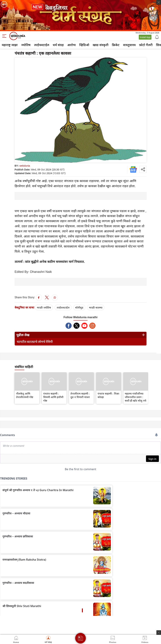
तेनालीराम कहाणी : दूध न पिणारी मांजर (80, 395)
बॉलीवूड (79, 307)
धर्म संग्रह (58, 45)
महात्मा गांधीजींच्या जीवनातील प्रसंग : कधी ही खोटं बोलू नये (135, 397)
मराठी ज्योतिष (44, 307)
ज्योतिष (26, 45)
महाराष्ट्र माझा (10, 45)
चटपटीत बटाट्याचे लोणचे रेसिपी (35, 342)
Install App (145, 37)
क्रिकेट (116, 45)
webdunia (25, 166)
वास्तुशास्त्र (129, 45)
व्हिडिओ (84, 45)
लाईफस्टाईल (42, 45)
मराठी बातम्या (96, 307)
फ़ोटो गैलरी (146, 45)
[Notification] (157, 37)
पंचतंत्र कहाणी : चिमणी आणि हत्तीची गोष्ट (53, 397)
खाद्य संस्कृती (101, 45)
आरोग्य (71, 45)
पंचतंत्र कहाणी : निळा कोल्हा (108, 395)
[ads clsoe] (159, 633)
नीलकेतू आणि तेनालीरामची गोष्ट (25, 395)
